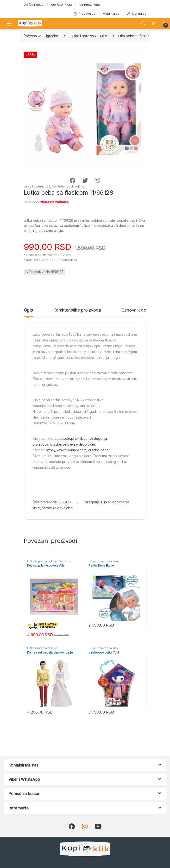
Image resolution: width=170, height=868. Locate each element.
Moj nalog (137, 14)
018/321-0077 (34, 5)
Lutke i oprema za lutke (89, 36)
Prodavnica (84, 14)
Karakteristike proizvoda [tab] (77, 310)
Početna (30, 36)
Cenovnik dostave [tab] (139, 310)
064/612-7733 (62, 5)
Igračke (52, 36)
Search (144, 24)
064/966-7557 (90, 5)
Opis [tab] (28, 310)
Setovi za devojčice (71, 186)
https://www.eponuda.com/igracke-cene (77, 450)
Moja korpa (111, 13)
